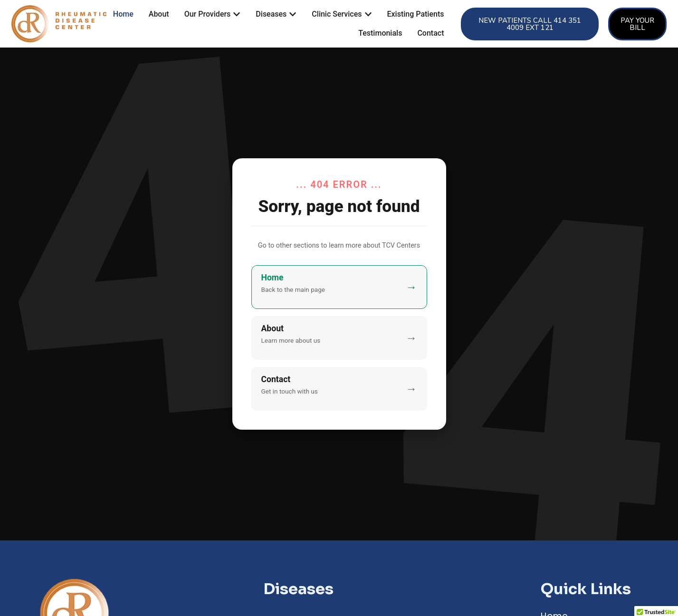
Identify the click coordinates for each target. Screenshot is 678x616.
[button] (530, 24)
